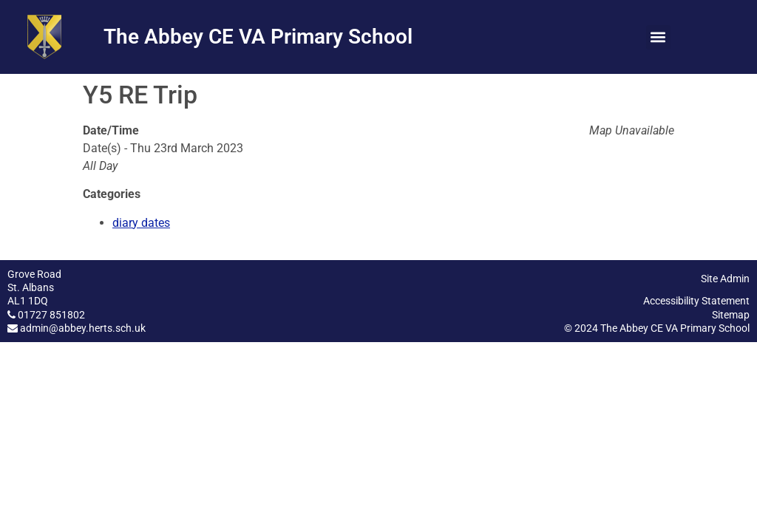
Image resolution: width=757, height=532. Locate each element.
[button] (658, 37)
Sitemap (731, 315)
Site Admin (725, 279)
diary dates (141, 223)
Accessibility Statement (696, 301)
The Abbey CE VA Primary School (258, 37)
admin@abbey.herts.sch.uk (83, 328)
